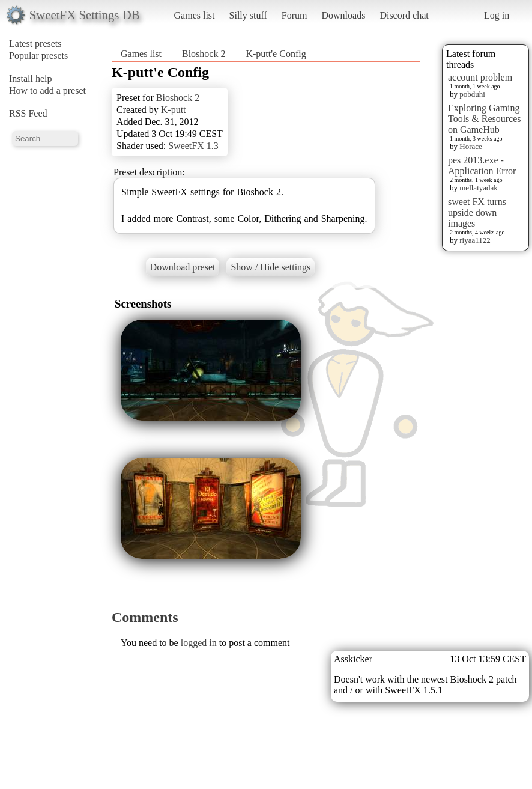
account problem (480, 77)
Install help (31, 78)
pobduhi (472, 94)
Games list (195, 15)
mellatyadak (479, 188)
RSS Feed (28, 113)
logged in (199, 643)
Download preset (183, 267)
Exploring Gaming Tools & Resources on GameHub (485, 119)
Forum (295, 15)
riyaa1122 (475, 240)
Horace (471, 146)
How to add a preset (47, 90)
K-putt (174, 110)
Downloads (343, 15)
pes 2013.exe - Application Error (482, 166)
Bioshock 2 (204, 54)
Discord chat (404, 15)
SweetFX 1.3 (193, 146)
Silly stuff (248, 15)
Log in (497, 15)
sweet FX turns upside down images (477, 212)
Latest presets (35, 44)
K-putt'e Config (276, 54)
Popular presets (38, 56)
